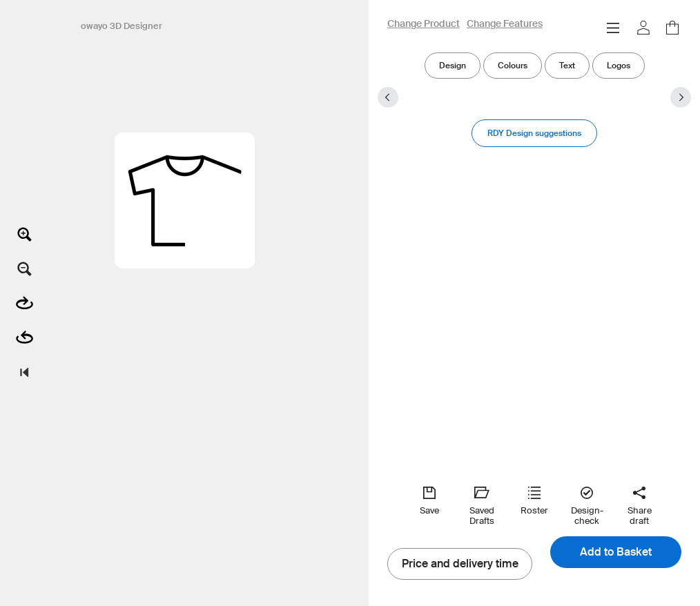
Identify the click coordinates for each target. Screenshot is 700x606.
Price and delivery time (460, 564)
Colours (513, 65)
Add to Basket (616, 552)
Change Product (424, 24)
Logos (619, 65)
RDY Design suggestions (534, 133)
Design (453, 65)
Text (567, 65)
